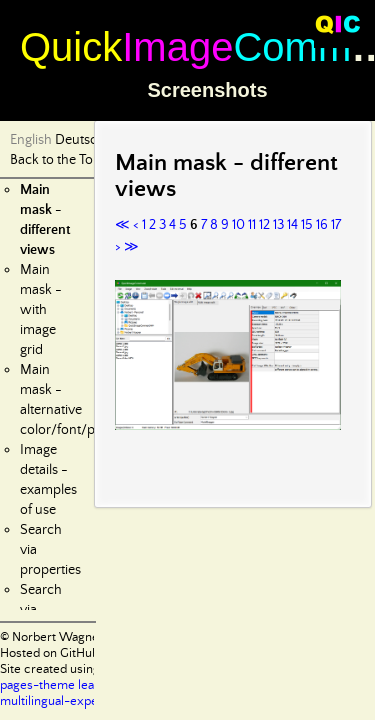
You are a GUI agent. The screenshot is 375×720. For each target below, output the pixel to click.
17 (336, 225)
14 (292, 225)
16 (322, 225)
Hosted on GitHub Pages (67, 653)
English (31, 140)
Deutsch (80, 140)
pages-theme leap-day (63, 685)
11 (252, 225)
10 (238, 225)
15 (307, 225)
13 (278, 225)
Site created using (50, 669)
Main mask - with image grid (41, 310)
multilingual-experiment (67, 701)
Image (177, 47)
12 (264, 225)
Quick (71, 47)
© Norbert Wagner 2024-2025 (85, 637)
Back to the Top (55, 160)
